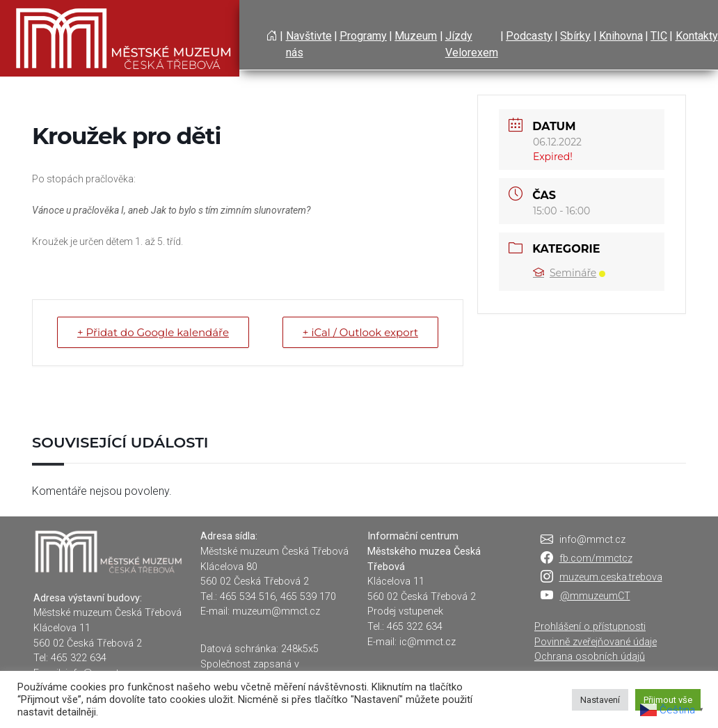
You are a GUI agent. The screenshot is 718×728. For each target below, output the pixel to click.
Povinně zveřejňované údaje (596, 642)
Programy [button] (363, 36)
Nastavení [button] (600, 700)
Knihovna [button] (621, 36)
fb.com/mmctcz (596, 559)
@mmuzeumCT (595, 596)
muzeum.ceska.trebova (611, 577)
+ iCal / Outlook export (360, 332)
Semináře (569, 273)
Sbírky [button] (575, 36)
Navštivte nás (309, 44)
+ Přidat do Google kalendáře (153, 332)
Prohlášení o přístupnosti (590, 627)
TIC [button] (659, 36)
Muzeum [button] (416, 36)
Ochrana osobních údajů (590, 657)
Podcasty (529, 36)
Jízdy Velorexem (472, 44)
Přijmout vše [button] (668, 700)
